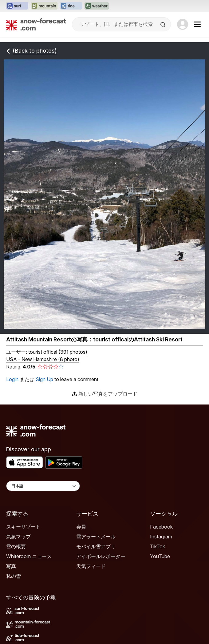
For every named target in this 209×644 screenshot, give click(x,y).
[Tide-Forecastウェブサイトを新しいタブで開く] (71, 6)
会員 (81, 527)
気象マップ (18, 537)
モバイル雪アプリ (96, 546)
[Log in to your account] (183, 24)
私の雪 (14, 576)
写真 (11, 566)
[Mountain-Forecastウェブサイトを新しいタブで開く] (44, 6)
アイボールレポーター (101, 556)
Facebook (161, 527)
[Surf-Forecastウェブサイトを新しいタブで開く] (17, 6)
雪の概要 (16, 546)
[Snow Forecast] (36, 24)
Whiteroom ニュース (29, 556)
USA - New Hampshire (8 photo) (43, 359)
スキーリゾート (23, 527)
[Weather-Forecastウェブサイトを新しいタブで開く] (97, 6)
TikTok (158, 546)
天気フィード (91, 566)
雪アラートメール (96, 537)
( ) (58, 352)
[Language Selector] (43, 486)
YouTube (160, 556)
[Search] (164, 25)
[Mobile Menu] (197, 24)
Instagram (161, 537)
